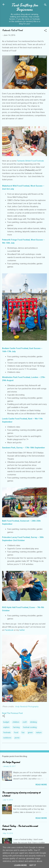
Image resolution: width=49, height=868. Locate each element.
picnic (17, 738)
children (16, 722)
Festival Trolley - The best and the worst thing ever (20, 828)
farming (16, 727)
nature (39, 732)
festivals (7, 732)
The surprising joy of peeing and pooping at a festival (21, 794)
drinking (33, 722)
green (30, 732)
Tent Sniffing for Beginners (25, 7)
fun (23, 732)
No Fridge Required (11, 762)
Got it (33, 865)
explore (6, 727)
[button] (45, 31)
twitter (22, 630)
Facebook (9, 630)
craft (25, 722)
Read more (41, 785)
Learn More (20, 865)
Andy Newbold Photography (27, 707)
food (16, 732)
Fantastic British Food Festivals (30, 161)
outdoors (7, 738)
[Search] (45, 5)
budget (6, 722)
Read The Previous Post (12, 713)
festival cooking (30, 727)
